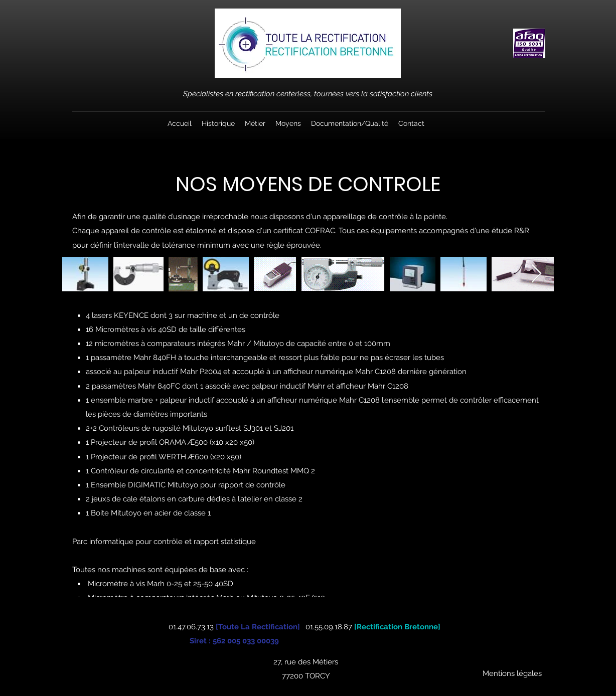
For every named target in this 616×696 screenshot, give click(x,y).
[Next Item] (536, 274)
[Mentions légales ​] (513, 673)
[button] (255, 123)
